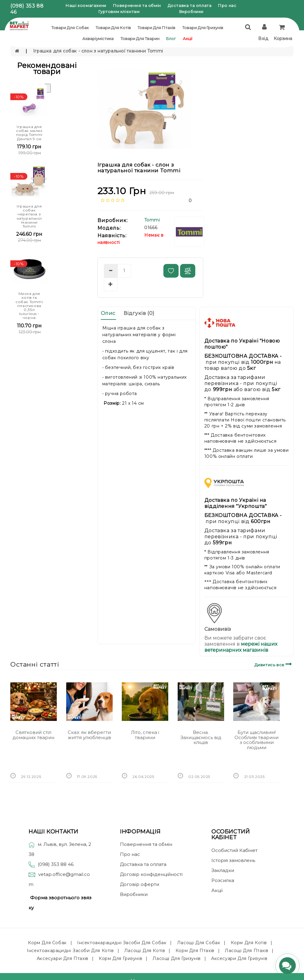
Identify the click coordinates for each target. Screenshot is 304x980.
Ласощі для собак (199, 943)
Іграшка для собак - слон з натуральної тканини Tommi (98, 51)
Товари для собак (70, 28)
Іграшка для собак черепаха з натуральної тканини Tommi (29, 216)
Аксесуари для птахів (63, 958)
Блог (171, 39)
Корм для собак (47, 943)
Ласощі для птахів (246, 951)
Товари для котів (113, 28)
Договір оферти (140, 884)
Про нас (227, 5)
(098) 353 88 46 (56, 864)
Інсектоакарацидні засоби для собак (122, 943)
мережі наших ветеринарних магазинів (241, 647)
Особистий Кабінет (234, 850)
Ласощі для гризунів (176, 958)
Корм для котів (249, 943)
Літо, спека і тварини (145, 735)
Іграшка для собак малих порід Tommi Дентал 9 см (29, 133)
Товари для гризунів (203, 28)
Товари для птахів (156, 28)
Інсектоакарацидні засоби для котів (70, 951)
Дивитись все (274, 664)
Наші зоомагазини (86, 5)
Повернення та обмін (137, 5)
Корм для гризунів (120, 958)
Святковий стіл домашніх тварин (33, 735)
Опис (108, 313)
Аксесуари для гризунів (239, 958)
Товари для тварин (140, 39)
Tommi (152, 220)
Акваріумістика (98, 39)
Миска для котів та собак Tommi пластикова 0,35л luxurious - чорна (29, 306)
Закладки (223, 870)
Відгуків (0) (139, 313)
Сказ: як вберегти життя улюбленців (89, 735)
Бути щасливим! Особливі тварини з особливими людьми (256, 740)
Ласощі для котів (145, 951)
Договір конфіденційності (151, 874)
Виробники (191, 12)
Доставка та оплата (190, 5)
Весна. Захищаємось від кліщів (201, 737)
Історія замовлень (233, 860)
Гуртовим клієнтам (119, 12)
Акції (188, 39)
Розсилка (223, 880)
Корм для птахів (195, 951)
